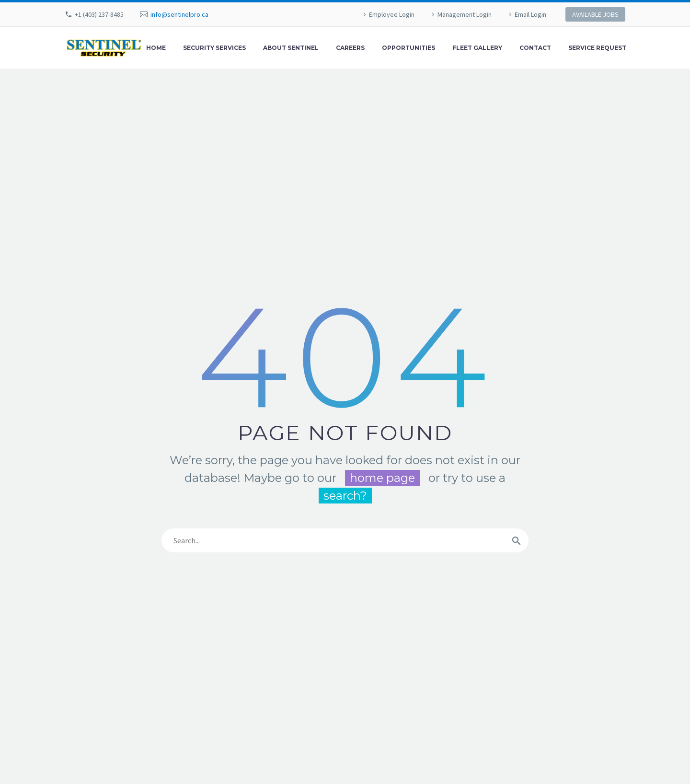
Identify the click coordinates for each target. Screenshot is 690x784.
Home (156, 48)
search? (345, 496)
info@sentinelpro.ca (179, 14)
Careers (350, 48)
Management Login (465, 14)
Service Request (597, 48)
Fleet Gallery (477, 48)
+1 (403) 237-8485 (99, 14)
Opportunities (408, 48)
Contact (535, 48)
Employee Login (392, 14)
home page (382, 478)
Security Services (214, 48)
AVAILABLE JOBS (595, 14)
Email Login (530, 14)
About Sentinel (291, 48)
